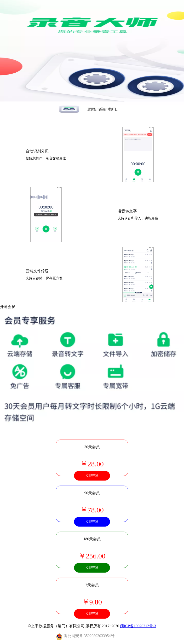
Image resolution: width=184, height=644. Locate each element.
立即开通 (92, 476)
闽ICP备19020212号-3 (138, 626)
